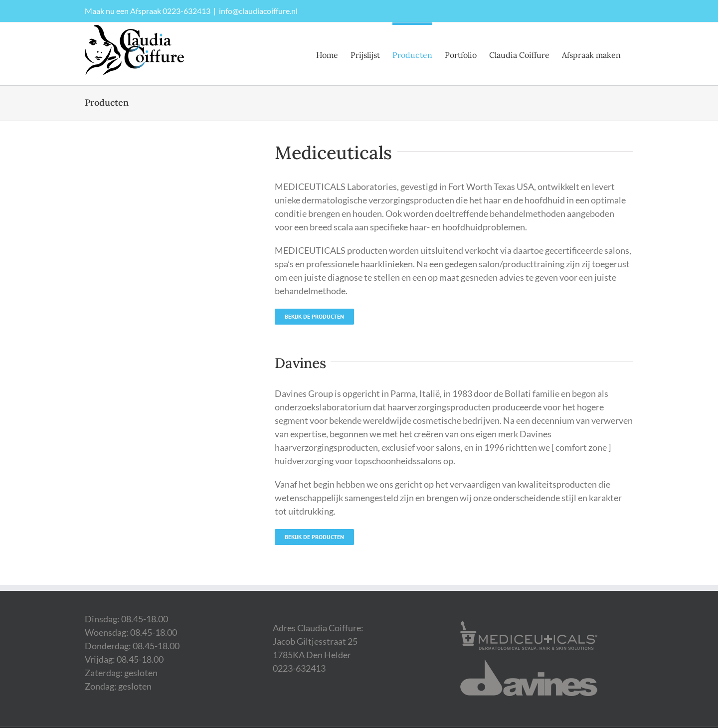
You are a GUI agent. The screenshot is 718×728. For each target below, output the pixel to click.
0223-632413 (186, 11)
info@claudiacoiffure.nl (258, 11)
